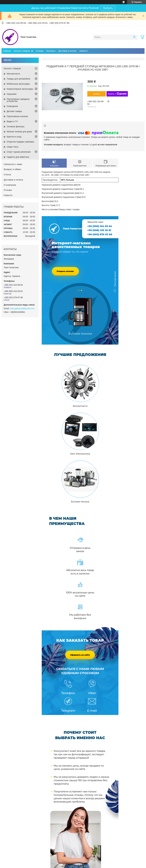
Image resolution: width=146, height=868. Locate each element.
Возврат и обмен (12, 169)
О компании (10, 185)
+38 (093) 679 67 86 (100, 234)
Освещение (12, 106)
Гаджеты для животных (18, 157)
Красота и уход (14, 137)
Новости (83, 51)
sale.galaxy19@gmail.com (22, 308)
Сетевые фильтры (16, 126)
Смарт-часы (13, 147)
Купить (97, 94)
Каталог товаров (22, 51)
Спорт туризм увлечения (19, 152)
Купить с (117, 94)
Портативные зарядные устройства (18, 100)
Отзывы (40, 51)
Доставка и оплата (67, 51)
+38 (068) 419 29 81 (99, 230)
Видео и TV (12, 121)
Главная (7, 51)
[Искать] (134, 37)
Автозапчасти (13, 74)
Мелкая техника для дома (19, 132)
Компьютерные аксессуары (20, 89)
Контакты (51, 51)
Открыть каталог (65, 271)
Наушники (12, 94)
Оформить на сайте (80, 655)
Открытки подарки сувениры (20, 142)
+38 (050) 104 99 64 (100, 226)
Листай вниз (115, 280)
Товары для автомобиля (18, 79)
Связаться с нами (13, 164)
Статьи (7, 174)
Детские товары (14, 111)
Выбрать (108, 8)
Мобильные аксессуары (18, 84)
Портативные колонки (17, 116)
